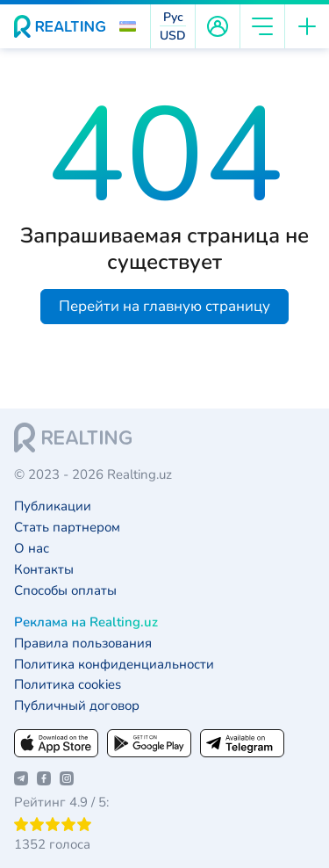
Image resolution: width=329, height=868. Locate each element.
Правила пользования (83, 644)
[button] (128, 26)
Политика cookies (68, 685)
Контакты (44, 570)
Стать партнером (67, 528)
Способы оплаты (65, 591)
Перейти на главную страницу (164, 306)
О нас (32, 549)
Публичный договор (77, 706)
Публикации (53, 506)
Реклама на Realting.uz (86, 622)
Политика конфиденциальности (114, 665)
